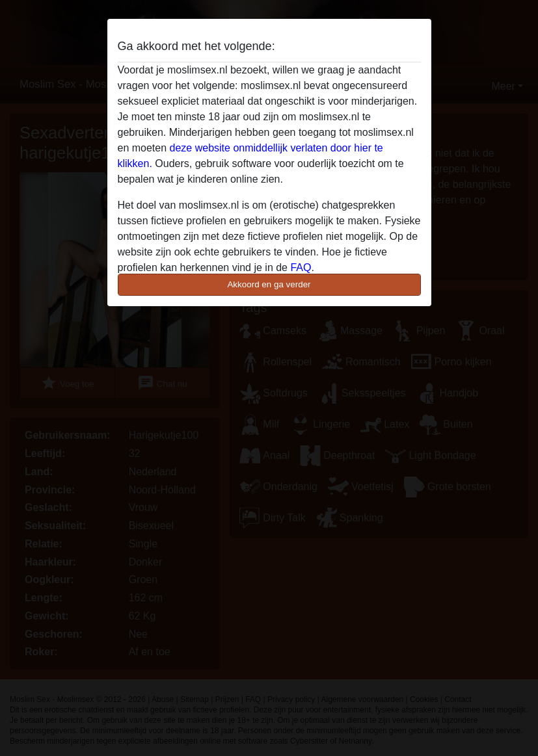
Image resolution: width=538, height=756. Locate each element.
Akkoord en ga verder (269, 284)
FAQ (301, 267)
